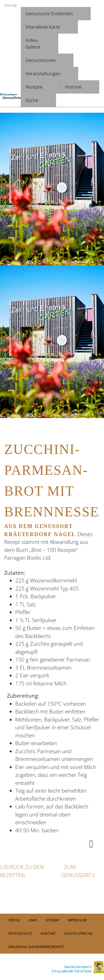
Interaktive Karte (43, 27)
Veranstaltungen (43, 74)
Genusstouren (41, 60)
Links (33, 920)
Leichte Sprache (78, 933)
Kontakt (48, 933)
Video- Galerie (33, 44)
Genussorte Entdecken (49, 14)
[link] (52, 967)
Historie (73, 87)
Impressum (77, 920)
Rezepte (34, 87)
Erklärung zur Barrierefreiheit (36, 947)
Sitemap (10, 5)
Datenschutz (20, 933)
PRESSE (14, 920)
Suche (32, 100)
